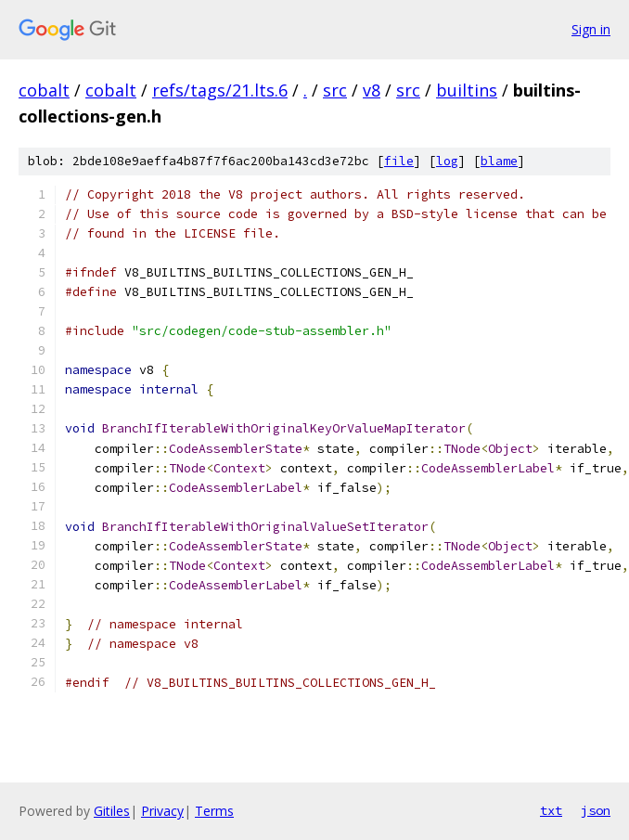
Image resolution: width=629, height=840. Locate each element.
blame (499, 161)
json (596, 810)
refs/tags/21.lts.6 (220, 90)
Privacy (162, 811)
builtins (467, 90)
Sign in (591, 29)
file (399, 161)
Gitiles (112, 811)
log (447, 161)
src (335, 90)
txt (551, 810)
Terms (214, 811)
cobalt (44, 90)
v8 (372, 90)
